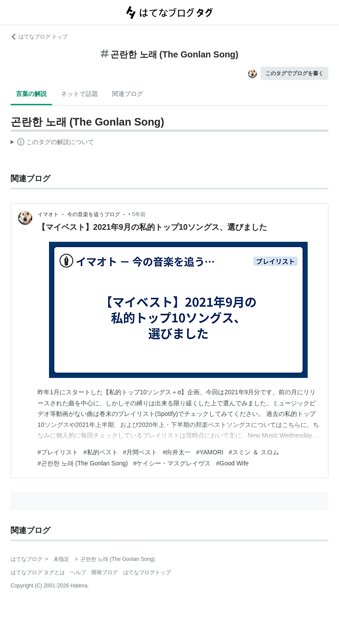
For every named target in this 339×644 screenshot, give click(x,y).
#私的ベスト (101, 452)
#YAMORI (210, 452)
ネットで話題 (79, 94)
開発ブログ (105, 572)
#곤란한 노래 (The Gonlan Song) (83, 463)
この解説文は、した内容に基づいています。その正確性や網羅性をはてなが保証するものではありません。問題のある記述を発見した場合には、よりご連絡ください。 (52, 143)
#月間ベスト (140, 452)
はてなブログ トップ (39, 37)
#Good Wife (232, 463)
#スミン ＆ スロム (254, 452)
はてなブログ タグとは (38, 572)
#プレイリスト (58, 452)
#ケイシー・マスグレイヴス (172, 463)
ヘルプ (78, 572)
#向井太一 (177, 452)
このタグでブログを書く (294, 73)
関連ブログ (128, 94)
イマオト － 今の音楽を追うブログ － (82, 214)
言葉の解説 (31, 94)
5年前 (139, 214)
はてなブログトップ (147, 572)
